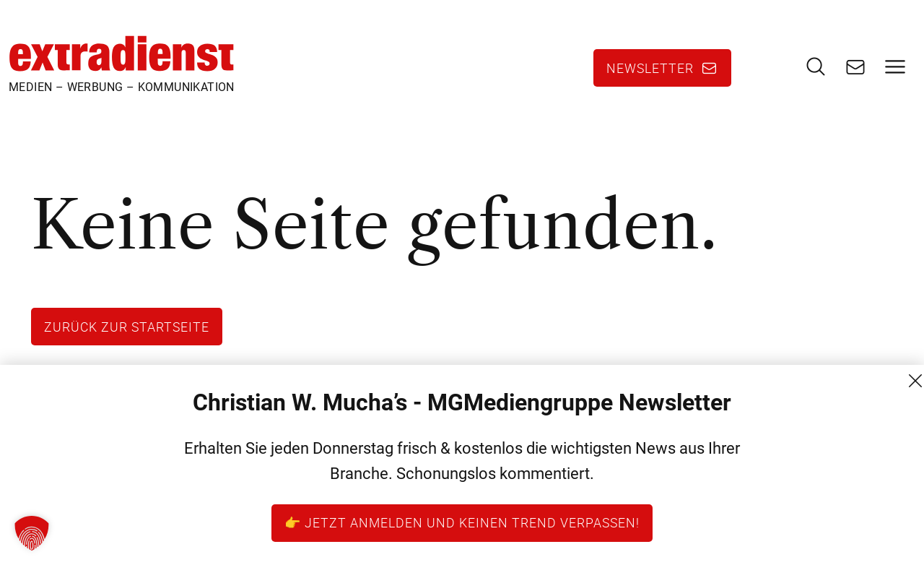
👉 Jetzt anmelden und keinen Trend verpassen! (462, 522)
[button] (32, 533)
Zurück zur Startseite (127, 327)
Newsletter (650, 68)
